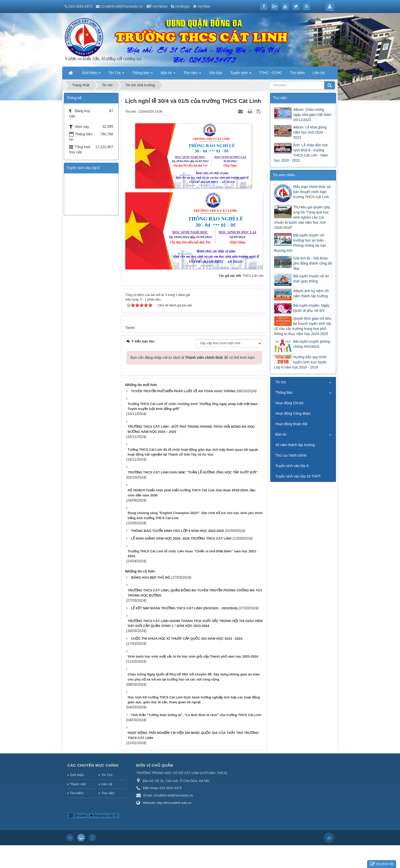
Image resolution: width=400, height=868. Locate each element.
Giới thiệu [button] (91, 74)
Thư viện (108, 793)
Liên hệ (107, 784)
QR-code (77, 816)
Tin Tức (107, 775)
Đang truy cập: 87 (104, 816)
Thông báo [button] (142, 74)
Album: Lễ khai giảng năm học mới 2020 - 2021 (310, 132)
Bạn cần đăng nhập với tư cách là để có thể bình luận (193, 358)
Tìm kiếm (77, 793)
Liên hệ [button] (318, 73)
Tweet (130, 328)
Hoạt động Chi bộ (289, 403)
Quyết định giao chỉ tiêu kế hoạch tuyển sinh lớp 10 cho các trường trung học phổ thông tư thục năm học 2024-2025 (303, 326)
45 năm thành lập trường (295, 445)
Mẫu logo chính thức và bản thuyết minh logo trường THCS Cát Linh (312, 192)
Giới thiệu (77, 775)
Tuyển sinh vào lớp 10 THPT (298, 476)
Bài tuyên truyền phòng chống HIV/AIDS (311, 344)
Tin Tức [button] (116, 74)
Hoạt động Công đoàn (293, 413)
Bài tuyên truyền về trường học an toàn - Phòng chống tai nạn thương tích (300, 243)
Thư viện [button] (192, 74)
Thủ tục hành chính (291, 455)
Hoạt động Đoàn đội (291, 424)
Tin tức (281, 382)
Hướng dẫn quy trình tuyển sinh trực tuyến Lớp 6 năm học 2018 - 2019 (300, 362)
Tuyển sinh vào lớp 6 (292, 466)
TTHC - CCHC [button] (271, 73)
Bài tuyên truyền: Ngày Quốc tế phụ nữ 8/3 (311, 308)
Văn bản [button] (216, 73)
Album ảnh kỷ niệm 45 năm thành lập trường (311, 293)
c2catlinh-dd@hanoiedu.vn (122, 6)
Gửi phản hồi (382, 864)
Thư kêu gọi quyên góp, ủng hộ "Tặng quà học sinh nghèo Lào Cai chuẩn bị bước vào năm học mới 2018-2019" (302, 217)
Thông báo (284, 393)
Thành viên (78, 784)
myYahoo (160, 6)
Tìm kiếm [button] (297, 73)
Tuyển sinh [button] (241, 74)
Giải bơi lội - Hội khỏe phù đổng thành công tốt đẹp (312, 263)
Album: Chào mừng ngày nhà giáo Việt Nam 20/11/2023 (312, 115)
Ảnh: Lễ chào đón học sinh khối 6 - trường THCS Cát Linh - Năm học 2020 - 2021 (301, 153)
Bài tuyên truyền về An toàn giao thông (311, 279)
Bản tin (281, 434)
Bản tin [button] (168, 74)
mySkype (182, 6)
